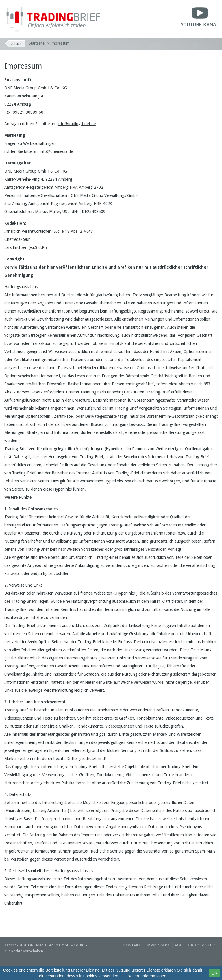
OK (214, 973)
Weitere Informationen (146, 976)
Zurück (16, 44)
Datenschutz (202, 945)
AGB (178, 945)
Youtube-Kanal (200, 16)
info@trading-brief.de (77, 124)
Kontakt (132, 945)
